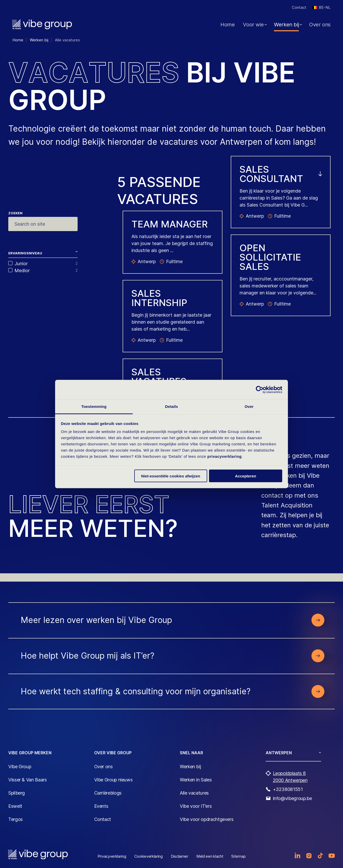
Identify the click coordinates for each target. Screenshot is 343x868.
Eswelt (15, 806)
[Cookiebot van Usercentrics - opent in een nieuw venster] (260, 390)
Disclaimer (180, 856)
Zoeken (15, 213)
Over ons (320, 25)
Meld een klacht (210, 856)
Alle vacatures (194, 793)
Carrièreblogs (108, 793)
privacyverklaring (225, 456)
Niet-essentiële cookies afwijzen (171, 476)
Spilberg (17, 793)
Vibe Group (20, 767)
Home (228, 25)
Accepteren (246, 476)
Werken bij (286, 25)
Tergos (16, 819)
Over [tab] (249, 406)
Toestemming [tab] (94, 406)
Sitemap (238, 856)
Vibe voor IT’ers (196, 806)
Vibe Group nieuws (113, 780)
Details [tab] (172, 406)
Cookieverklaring (148, 856)
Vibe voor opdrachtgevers (207, 819)
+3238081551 (288, 789)
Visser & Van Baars (28, 780)
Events (101, 806)
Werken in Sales (196, 780)
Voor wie (253, 25)
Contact (299, 7)
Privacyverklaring (112, 856)
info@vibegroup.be (292, 798)
